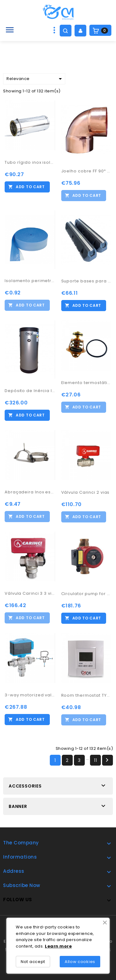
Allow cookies (80, 962)
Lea (49, 946)
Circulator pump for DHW (86, 594)
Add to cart (30, 187)
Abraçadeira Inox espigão (30, 492)
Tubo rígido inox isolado (30, 162)
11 (95, 760)
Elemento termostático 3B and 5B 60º (86, 383)
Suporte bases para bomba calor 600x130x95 (86, 281)
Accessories (25, 786)
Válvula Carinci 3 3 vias (30, 593)
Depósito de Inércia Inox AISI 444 (30, 391)
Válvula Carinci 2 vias (86, 492)
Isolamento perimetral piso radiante (30, 281)
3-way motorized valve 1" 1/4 (30, 695)
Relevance (35, 79)
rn (56, 946)
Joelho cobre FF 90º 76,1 (86, 171)
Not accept (33, 962)
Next (107, 760)
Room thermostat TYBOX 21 (86, 695)
